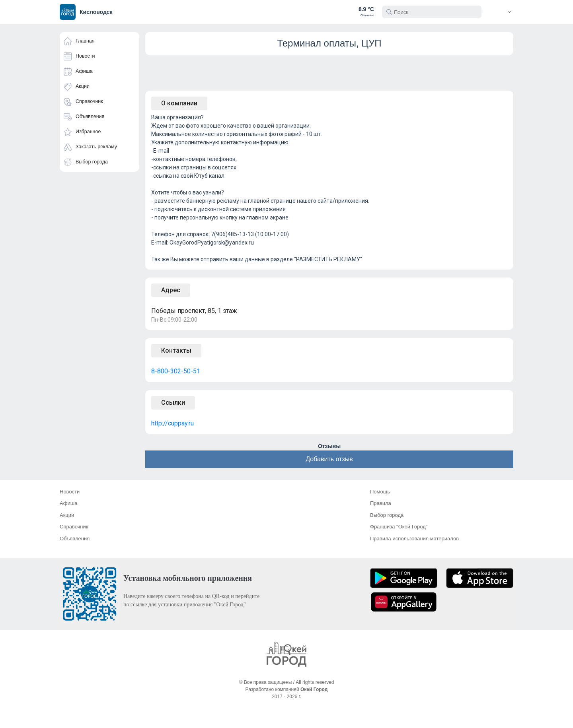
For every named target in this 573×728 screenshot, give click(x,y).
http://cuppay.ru (172, 423)
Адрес (171, 290)
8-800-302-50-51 (176, 371)
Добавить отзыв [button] (329, 459)
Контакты (176, 350)
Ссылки (173, 403)
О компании (179, 103)
